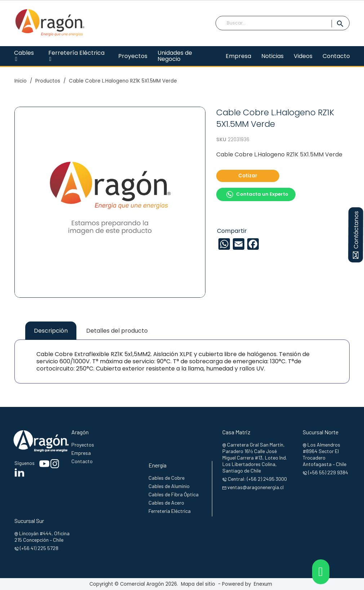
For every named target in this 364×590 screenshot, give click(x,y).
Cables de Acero (166, 503)
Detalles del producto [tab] (117, 331)
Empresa (81, 453)
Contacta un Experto (257, 194)
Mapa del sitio (198, 584)
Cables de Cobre (167, 478)
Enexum (264, 584)
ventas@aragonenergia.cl (256, 487)
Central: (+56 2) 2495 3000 (257, 479)
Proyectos (83, 445)
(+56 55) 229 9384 (328, 472)
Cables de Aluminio (169, 486)
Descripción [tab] (51, 331)
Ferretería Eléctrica (170, 511)
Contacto (82, 461)
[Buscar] (283, 23)
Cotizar (248, 176)
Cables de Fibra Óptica (174, 494)
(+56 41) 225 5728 (39, 548)
